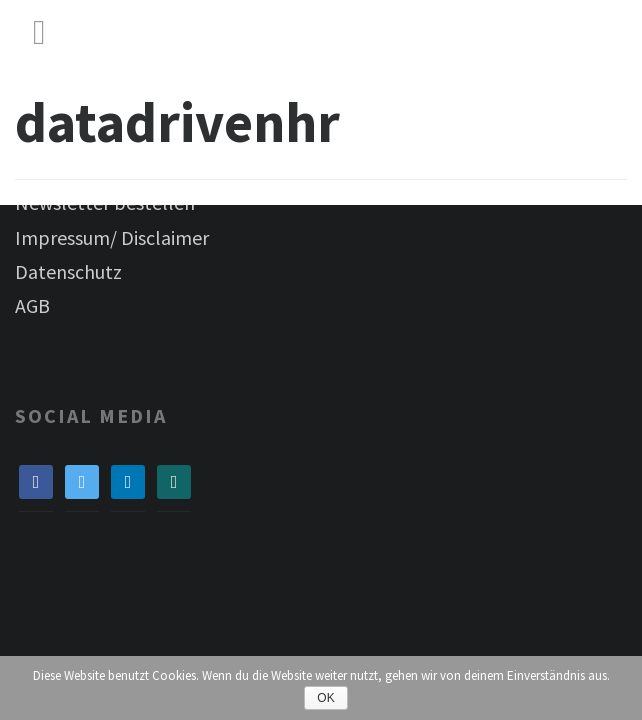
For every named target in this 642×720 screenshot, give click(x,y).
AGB (32, 305)
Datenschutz (68, 271)
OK (325, 698)
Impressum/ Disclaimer (112, 237)
